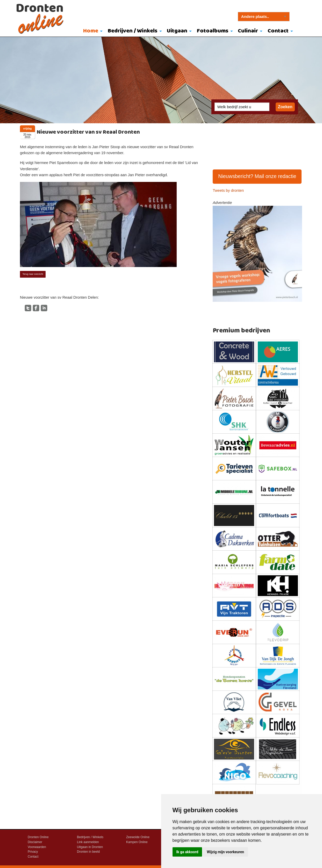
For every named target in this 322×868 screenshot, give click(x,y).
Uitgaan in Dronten (90, 847)
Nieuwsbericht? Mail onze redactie (257, 176)
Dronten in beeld (88, 852)
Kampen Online (137, 842)
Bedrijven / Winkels (133, 31)
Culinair (248, 31)
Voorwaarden (37, 847)
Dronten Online (38, 837)
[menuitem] (92, 31)
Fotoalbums (213, 31)
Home (91, 31)
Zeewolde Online (138, 837)
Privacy (33, 852)
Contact (278, 31)
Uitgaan (177, 31)
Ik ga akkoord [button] (187, 852)
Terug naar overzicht (33, 274)
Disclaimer (35, 842)
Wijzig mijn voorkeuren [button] (225, 852)
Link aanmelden (88, 842)
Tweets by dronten (228, 190)
